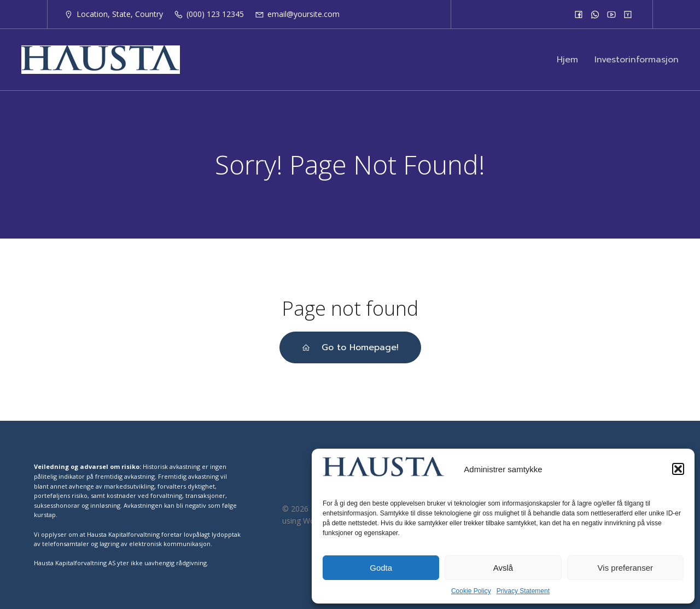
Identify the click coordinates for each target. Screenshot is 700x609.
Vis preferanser (625, 568)
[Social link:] (579, 14)
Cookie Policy (471, 591)
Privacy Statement (523, 591)
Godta (381, 568)
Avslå (503, 568)
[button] (678, 469)
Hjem (567, 60)
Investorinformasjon (637, 60)
